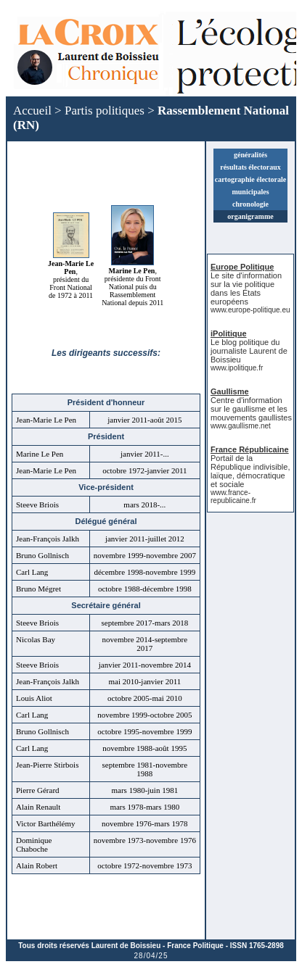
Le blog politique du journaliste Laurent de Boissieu (249, 351)
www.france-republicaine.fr (233, 497)
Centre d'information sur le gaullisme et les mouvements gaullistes (251, 409)
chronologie (250, 204)
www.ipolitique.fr (237, 368)
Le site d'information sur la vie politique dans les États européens (246, 288)
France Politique (195, 946)
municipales (250, 192)
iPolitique (229, 333)
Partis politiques (105, 111)
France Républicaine (250, 449)
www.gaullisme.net (241, 426)
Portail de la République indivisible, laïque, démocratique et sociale (250, 471)
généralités (250, 155)
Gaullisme (230, 391)
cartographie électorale (251, 179)
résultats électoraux (250, 167)
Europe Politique (242, 267)
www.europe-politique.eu (250, 310)
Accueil (32, 111)
